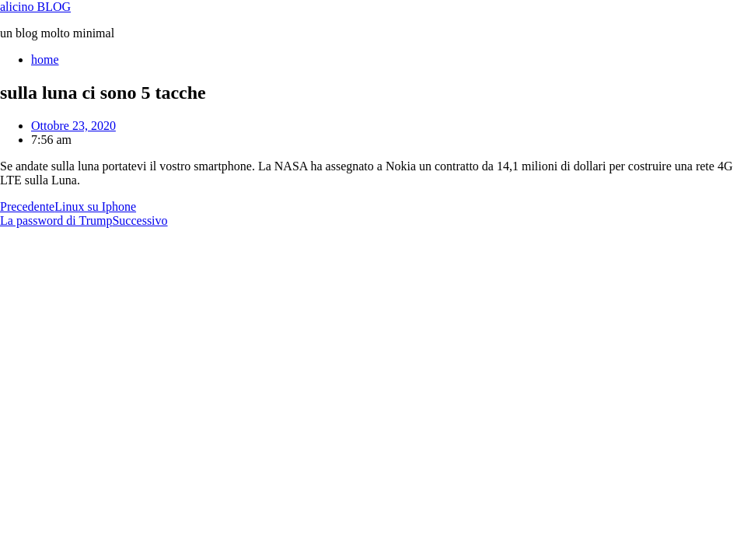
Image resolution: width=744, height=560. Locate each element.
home (45, 59)
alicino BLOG (35, 7)
